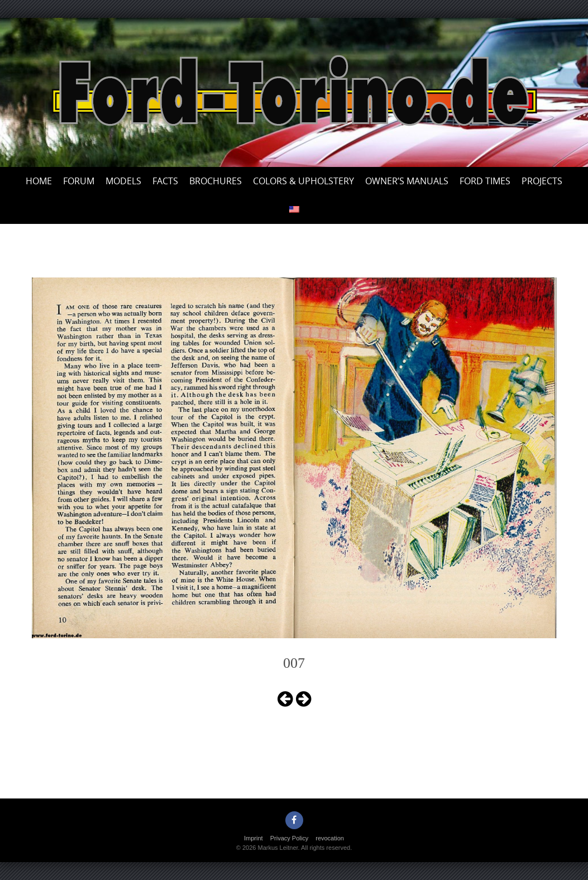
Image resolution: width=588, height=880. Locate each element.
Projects (542, 181)
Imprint (254, 838)
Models (123, 181)
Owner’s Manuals (407, 181)
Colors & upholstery (303, 181)
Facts (165, 181)
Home (39, 181)
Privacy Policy (289, 838)
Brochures (216, 181)
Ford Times (485, 181)
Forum (79, 181)
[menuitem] (294, 210)
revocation (330, 838)
